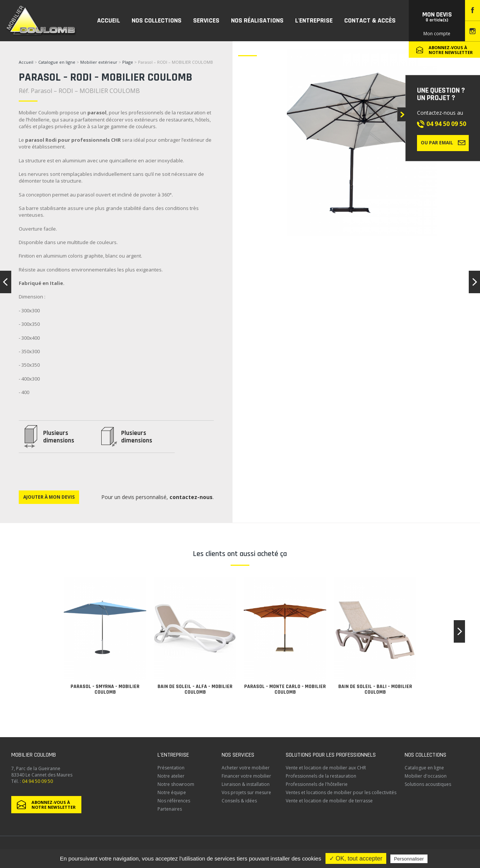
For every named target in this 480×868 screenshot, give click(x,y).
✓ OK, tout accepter (356, 858)
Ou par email (443, 142)
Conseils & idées (239, 801)
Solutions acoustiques (428, 784)
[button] (459, 631)
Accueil (26, 62)
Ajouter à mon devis (49, 497)
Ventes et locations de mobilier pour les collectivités (341, 792)
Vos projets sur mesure (246, 792)
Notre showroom (176, 784)
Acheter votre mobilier (246, 768)
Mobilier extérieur (99, 62)
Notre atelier (171, 776)
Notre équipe (172, 792)
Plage (128, 62)
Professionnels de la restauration (321, 776)
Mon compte (437, 34)
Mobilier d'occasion (426, 776)
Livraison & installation (246, 784)
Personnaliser (409, 859)
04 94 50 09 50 (446, 124)
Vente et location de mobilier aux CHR (326, 768)
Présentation (171, 768)
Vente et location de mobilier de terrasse (329, 801)
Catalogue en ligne (57, 62)
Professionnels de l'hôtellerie (317, 784)
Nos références (174, 801)
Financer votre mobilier (246, 776)
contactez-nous (191, 497)
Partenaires (170, 809)
